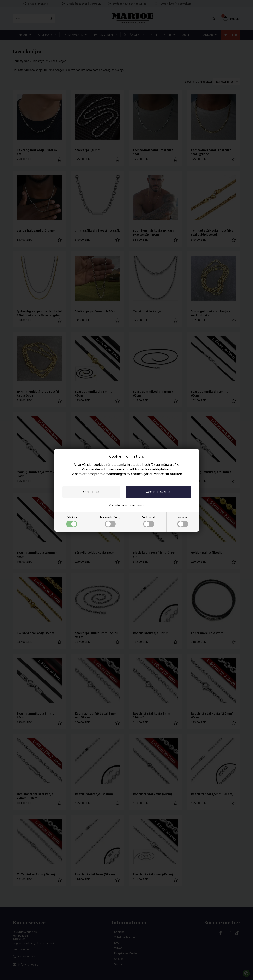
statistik (183, 521)
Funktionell (149, 521)
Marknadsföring (110, 521)
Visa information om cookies (127, 505)
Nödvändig (72, 521)
